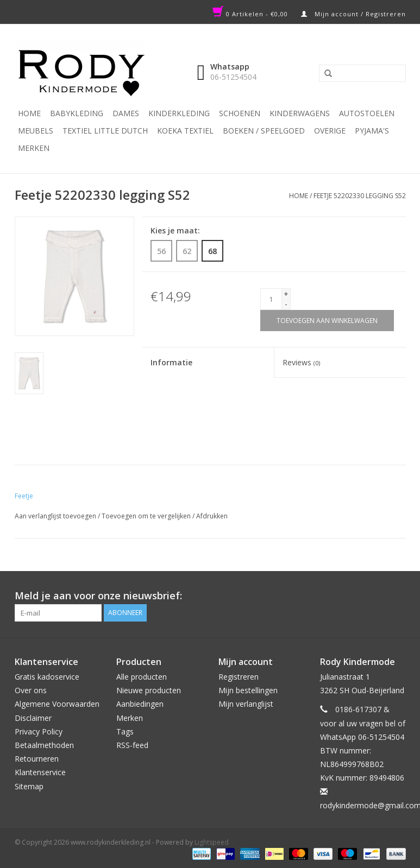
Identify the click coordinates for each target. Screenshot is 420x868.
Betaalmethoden (44, 745)
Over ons (31, 690)
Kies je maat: (175, 230)
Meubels (36, 131)
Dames (126, 113)
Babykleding (77, 113)
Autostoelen (367, 113)
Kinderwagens (300, 113)
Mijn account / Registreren (353, 14)
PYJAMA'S (372, 131)
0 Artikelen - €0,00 (251, 14)
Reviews (301, 362)
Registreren (239, 677)
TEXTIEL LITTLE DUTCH (105, 131)
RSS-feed (132, 745)
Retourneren (37, 759)
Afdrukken (212, 516)
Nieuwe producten (149, 690)
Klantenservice (40, 772)
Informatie (171, 362)
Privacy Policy (39, 731)
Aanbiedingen (140, 704)
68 (212, 251)
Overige (330, 131)
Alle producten (142, 677)
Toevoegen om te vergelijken (147, 516)
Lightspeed (212, 842)
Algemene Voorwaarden (57, 704)
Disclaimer (33, 718)
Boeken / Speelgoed (264, 131)
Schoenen (240, 113)
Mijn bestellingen (248, 690)
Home (29, 113)
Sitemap (29, 786)
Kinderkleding (179, 113)
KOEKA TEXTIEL (185, 131)
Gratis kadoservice (47, 677)
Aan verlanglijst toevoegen (55, 516)
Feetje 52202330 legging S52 (360, 196)
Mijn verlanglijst (246, 704)
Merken (34, 148)
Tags (125, 731)
